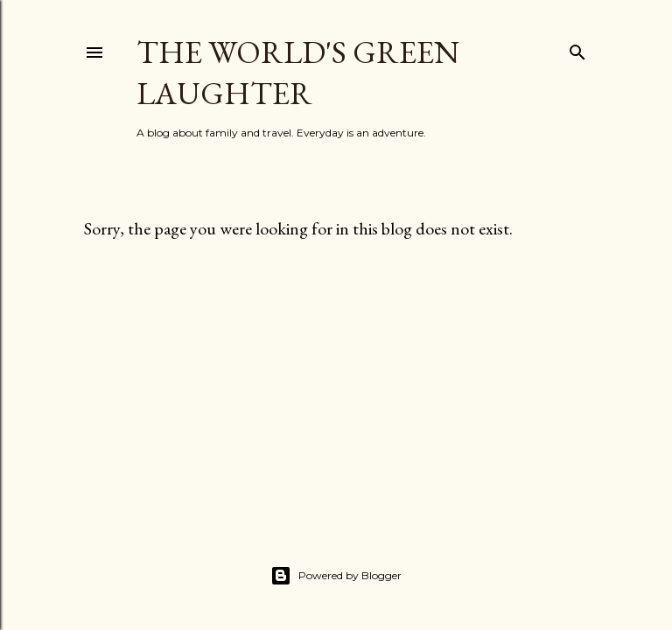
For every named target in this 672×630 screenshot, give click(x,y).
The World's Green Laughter (298, 73)
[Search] (577, 49)
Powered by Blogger (336, 576)
